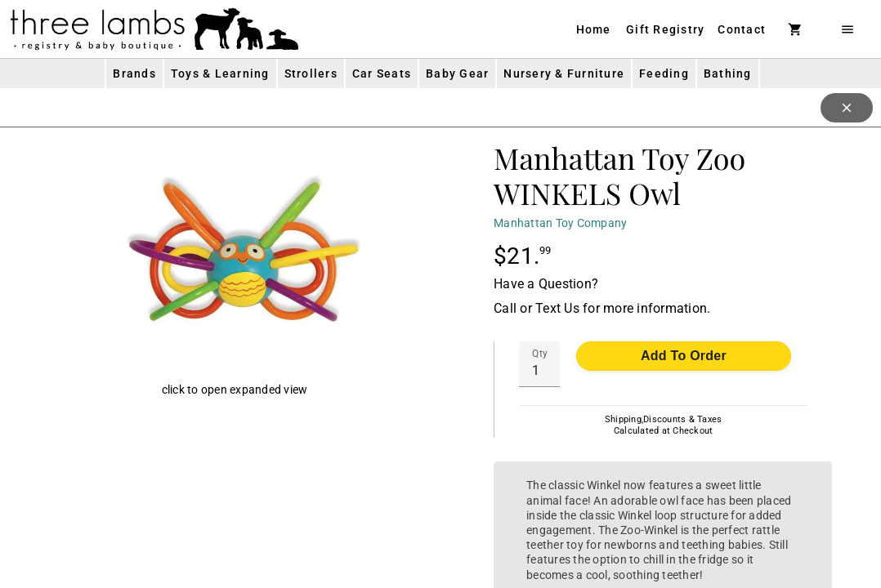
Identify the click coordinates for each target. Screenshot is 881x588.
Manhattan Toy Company (560, 223)
